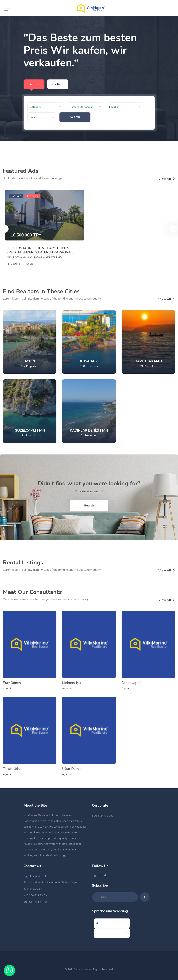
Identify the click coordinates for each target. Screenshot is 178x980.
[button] (45, 107)
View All (167, 179)
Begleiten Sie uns (103, 816)
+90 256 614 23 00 (35, 895)
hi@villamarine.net (35, 876)
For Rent (58, 84)
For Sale (34, 84)
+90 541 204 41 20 (35, 902)
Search (76, 117)
